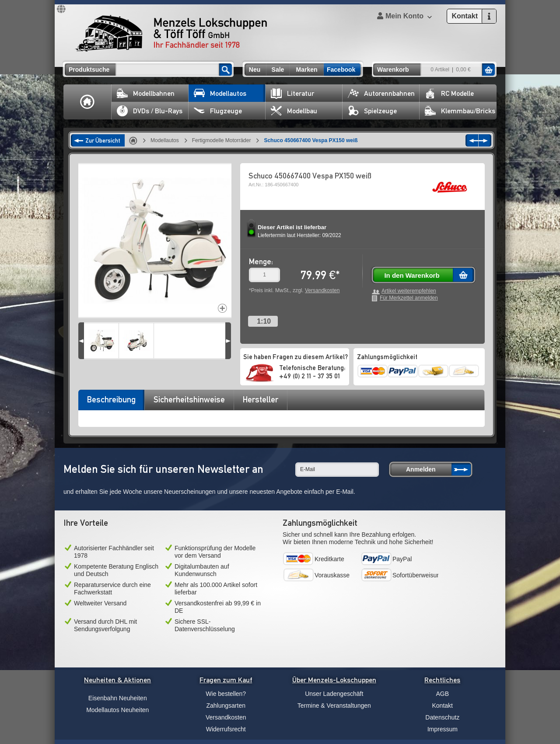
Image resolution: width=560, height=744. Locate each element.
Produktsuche (89, 70)
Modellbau (294, 111)
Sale (278, 70)
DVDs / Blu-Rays (150, 111)
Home (87, 102)
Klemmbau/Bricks (460, 111)
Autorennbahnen (381, 93)
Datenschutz (442, 717)
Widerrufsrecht (226, 729)
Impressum (443, 729)
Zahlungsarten (226, 706)
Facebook (341, 70)
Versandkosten (322, 290)
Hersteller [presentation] (261, 399)
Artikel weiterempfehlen (409, 291)
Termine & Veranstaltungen (334, 706)
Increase (222, 308)
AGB (442, 694)
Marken (306, 70)
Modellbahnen (146, 93)
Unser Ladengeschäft (334, 694)
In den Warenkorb (412, 275)
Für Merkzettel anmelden (409, 298)
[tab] (111, 402)
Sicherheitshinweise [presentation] (189, 399)
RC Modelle (449, 93)
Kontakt (443, 706)
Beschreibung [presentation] (111, 399)
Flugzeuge (218, 111)
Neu (255, 70)
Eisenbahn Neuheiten (118, 698)
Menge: (261, 261)
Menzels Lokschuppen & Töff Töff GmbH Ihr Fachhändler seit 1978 (171, 33)
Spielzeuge (372, 111)
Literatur (292, 93)
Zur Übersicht (103, 140)
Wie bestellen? (226, 694)
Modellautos (220, 93)
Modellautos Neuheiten (117, 710)
